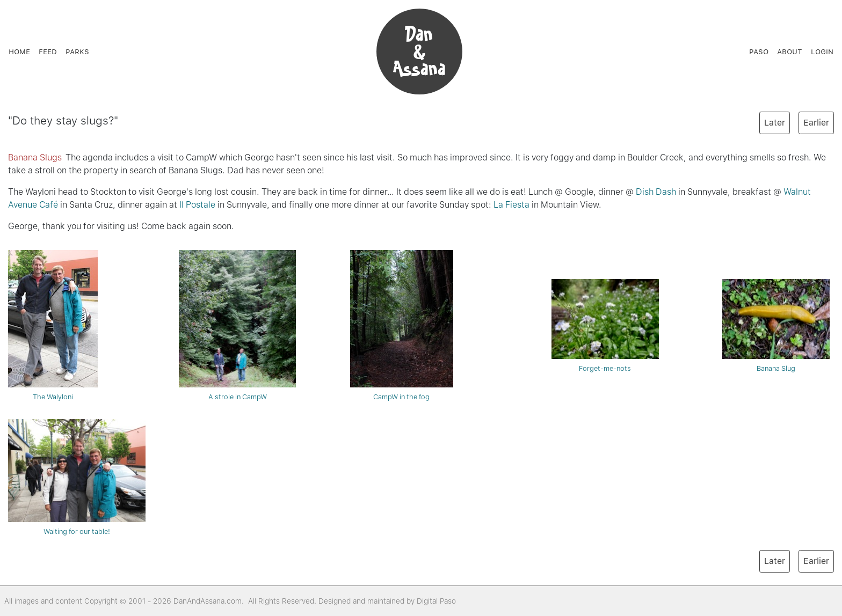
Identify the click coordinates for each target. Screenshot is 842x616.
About (790, 51)
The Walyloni (53, 325)
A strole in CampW (237, 325)
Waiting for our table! (77, 477)
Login (822, 51)
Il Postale (197, 205)
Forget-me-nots (605, 326)
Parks (77, 51)
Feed (48, 51)
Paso (759, 51)
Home (19, 51)
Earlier (816, 123)
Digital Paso (436, 601)
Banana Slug (776, 326)
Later (775, 123)
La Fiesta (511, 205)
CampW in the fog (402, 325)
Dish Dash (656, 192)
